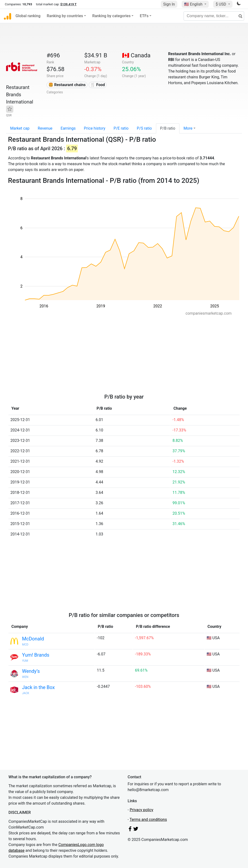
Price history (95, 128)
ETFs (144, 16)
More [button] (188, 128)
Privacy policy (141, 810)
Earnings (68, 128)
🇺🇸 (194, 4)
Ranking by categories (111, 16)
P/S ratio (144, 128)
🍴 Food (98, 85)
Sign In (169, 4)
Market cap (20, 128)
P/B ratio (168, 128)
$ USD (221, 4)
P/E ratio (121, 128)
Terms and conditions (148, 820)
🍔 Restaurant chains (67, 85)
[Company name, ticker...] (214, 16)
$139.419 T (68, 4)
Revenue (45, 128)
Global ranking (28, 16)
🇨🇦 (136, 55)
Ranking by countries (65, 16)
